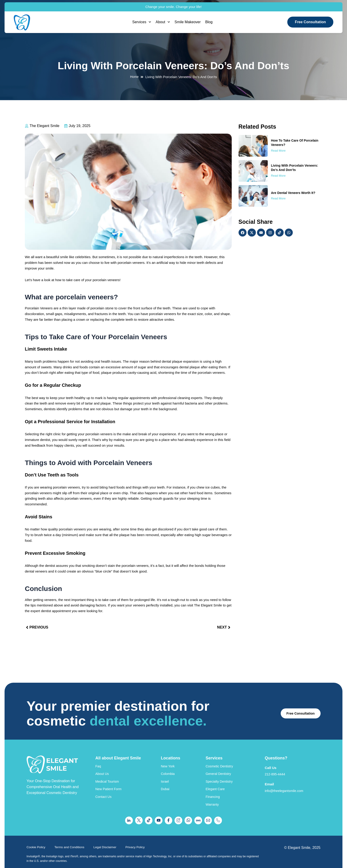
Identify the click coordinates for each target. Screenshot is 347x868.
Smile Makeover (188, 22)
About (163, 22)
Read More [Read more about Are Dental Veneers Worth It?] (278, 198)
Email (270, 775)
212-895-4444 (276, 765)
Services (142, 22)
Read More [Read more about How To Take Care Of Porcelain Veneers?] (278, 151)
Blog (209, 22)
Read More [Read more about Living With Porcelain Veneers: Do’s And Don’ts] (278, 176)
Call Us (271, 759)
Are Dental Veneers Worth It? (294, 193)
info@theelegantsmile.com (286, 782)
